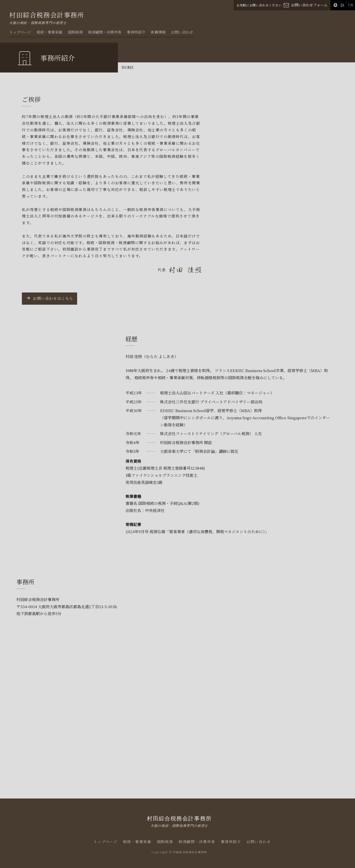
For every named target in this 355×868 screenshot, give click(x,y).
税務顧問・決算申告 (105, 32)
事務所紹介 (136, 32)
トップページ (20, 32)
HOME (128, 67)
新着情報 (158, 32)
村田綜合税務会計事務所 (179, 821)
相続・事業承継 (49, 32)
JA (342, 5)
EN (351, 5)
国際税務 (75, 32)
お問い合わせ (182, 32)
